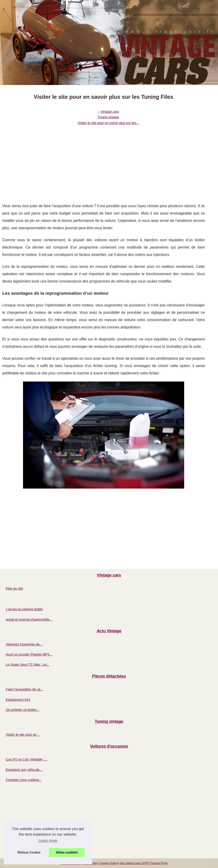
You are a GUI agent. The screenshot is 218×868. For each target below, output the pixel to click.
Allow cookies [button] (67, 852)
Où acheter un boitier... (23, 710)
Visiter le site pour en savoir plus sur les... (108, 123)
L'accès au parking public (24, 609)
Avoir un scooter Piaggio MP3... (29, 654)
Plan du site (14, 588)
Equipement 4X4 (18, 700)
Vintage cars (110, 112)
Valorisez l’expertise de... (24, 644)
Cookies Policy (108, 863)
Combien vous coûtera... (24, 780)
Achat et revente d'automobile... (29, 619)
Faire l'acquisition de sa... (24, 689)
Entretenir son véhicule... (24, 770)
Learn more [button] (48, 841)
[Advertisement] (104, 161)
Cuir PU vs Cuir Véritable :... (26, 759)
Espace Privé (159, 863)
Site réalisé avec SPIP (134, 863)
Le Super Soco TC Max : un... (28, 664)
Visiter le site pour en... (23, 735)
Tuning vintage (108, 117)
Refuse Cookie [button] (29, 852)
